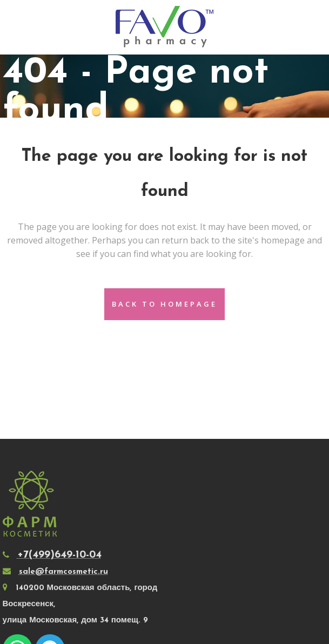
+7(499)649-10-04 (59, 555)
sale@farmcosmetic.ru (63, 572)
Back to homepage (164, 304)
